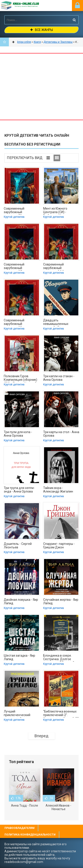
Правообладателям (19, 828)
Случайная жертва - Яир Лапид (61, 601)
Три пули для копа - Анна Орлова (18, 434)
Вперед (41, 736)
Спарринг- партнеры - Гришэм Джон (59, 546)
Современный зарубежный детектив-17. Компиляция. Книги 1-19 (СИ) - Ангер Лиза (22, 267)
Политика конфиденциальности (30, 835)
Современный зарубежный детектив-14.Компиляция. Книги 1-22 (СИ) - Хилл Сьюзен (61, 267)
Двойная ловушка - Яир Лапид (21, 601)
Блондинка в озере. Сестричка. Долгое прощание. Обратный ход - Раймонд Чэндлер (60, 658)
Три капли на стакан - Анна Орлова (59, 378)
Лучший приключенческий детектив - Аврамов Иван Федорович (18, 714)
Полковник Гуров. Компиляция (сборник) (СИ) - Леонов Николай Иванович (20, 378)
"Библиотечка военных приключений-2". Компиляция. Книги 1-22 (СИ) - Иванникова (61, 714)
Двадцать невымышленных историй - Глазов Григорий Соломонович (60, 322)
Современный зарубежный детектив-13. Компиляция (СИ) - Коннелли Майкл (17, 322)
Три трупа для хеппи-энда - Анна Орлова (19, 490)
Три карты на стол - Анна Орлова (61, 434)
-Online (25, 6)
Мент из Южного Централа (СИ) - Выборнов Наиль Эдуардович (55, 211)
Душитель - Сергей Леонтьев (18, 546)
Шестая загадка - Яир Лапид (19, 657)
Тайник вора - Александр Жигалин (58, 490)
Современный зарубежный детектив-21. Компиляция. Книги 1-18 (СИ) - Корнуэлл (22, 211)
